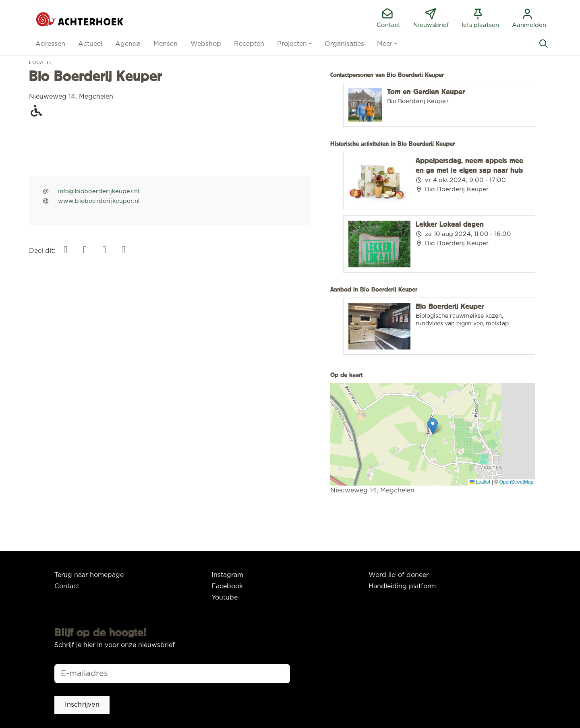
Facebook (227, 586)
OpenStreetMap (516, 482)
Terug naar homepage (89, 575)
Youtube (225, 598)
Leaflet (480, 482)
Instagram (227, 575)
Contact (67, 586)
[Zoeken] (543, 44)
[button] (50, 44)
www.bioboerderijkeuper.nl (99, 201)
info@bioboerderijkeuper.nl (99, 191)
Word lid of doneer (399, 575)
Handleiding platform (402, 586)
